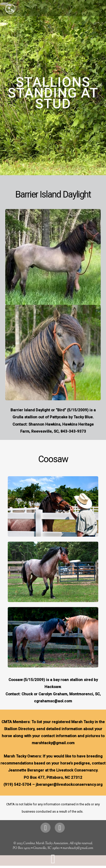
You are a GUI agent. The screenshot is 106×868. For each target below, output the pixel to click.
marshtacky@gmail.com (78, 848)
